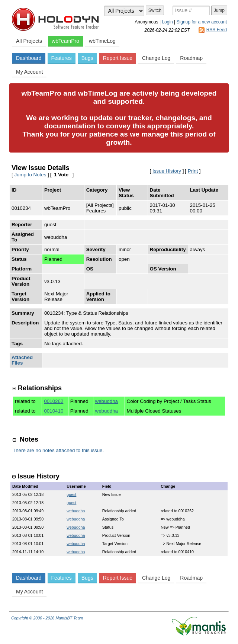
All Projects (29, 41)
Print (193, 171)
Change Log (156, 58)
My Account (29, 72)
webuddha (107, 401)
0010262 (54, 401)
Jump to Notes (30, 175)
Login (167, 22)
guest (71, 494)
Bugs (87, 58)
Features (62, 58)
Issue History (167, 171)
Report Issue (118, 58)
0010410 (54, 411)
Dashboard (29, 58)
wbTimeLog (102, 41)
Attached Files (22, 360)
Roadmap (191, 58)
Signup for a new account (202, 22)
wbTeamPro (65, 41)
